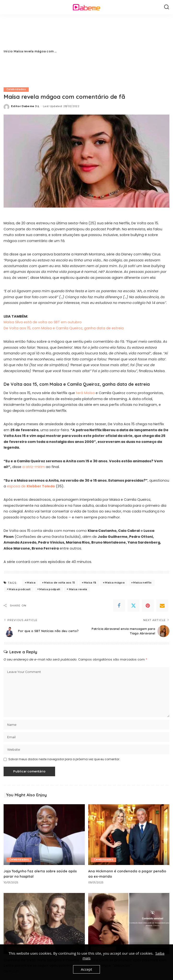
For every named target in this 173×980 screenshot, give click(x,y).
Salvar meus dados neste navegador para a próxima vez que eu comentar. (64, 759)
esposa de (31, 486)
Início (8, 51)
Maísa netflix (142, 583)
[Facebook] (119, 606)
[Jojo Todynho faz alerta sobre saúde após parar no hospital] (44, 835)
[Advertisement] (113, 51)
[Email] (162, 606)
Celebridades (16, 89)
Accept (87, 969)
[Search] (167, 7)
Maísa (31, 583)
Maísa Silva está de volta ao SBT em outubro (43, 322)
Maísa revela (78, 589)
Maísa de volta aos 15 (60, 583)
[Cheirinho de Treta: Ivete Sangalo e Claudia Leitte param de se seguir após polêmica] (44, 923)
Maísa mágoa (115, 583)
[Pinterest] (148, 606)
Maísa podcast (20, 589)
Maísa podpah (50, 589)
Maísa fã (90, 583)
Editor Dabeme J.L (25, 106)
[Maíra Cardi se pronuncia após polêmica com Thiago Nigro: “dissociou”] (129, 923)
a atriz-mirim (34, 467)
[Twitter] (133, 606)
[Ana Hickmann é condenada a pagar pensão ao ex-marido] (129, 835)
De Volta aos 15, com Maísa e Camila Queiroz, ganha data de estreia (64, 328)
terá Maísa (85, 393)
